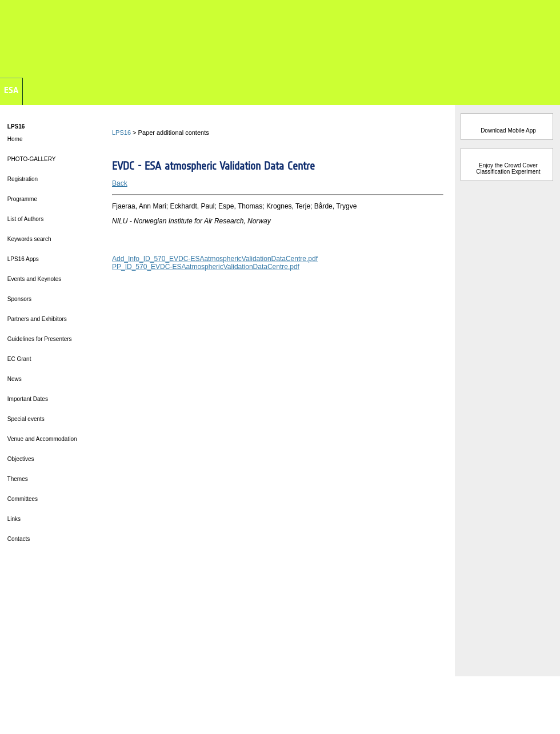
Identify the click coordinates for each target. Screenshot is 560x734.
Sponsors (19, 299)
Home (14, 139)
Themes (17, 479)
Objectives (20, 459)
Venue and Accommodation (41, 439)
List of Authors (25, 219)
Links (13, 519)
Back (120, 183)
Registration (22, 179)
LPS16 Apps (22, 259)
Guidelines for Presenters (39, 339)
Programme (21, 199)
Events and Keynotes (33, 279)
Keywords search (28, 239)
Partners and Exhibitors (36, 319)
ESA (11, 90)
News (14, 379)
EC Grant (18, 359)
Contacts (18, 539)
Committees (22, 499)
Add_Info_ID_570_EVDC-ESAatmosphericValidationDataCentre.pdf (215, 259)
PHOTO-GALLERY (31, 159)
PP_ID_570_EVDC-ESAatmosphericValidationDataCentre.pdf (206, 267)
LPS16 (121, 133)
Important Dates (27, 399)
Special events (25, 419)
